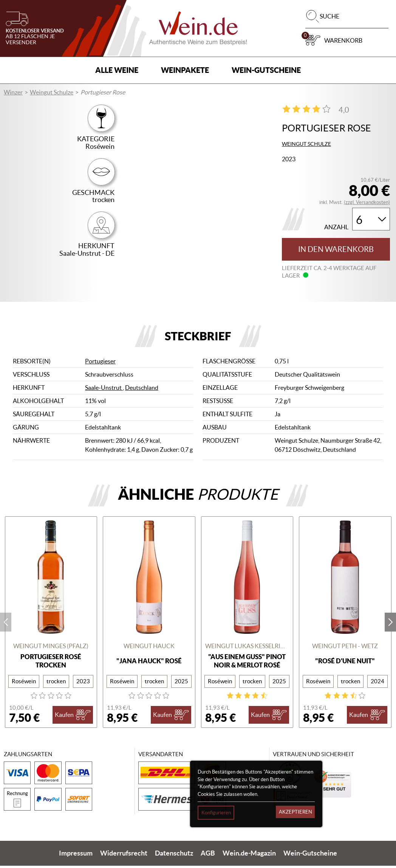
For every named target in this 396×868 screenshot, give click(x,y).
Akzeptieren (295, 812)
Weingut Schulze (52, 92)
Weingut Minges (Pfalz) (51, 648)
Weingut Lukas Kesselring (247, 648)
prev (6, 624)
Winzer (13, 92)
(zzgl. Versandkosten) (367, 202)
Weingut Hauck (149, 648)
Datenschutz (174, 856)
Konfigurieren (216, 813)
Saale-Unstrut (104, 390)
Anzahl (336, 227)
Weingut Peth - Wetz (345, 648)
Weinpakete (185, 70)
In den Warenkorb (336, 249)
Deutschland (142, 390)
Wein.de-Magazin (249, 856)
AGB (208, 856)
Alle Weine (117, 70)
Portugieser (100, 364)
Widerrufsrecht (124, 856)
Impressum (76, 856)
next (390, 624)
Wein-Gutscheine (266, 70)
